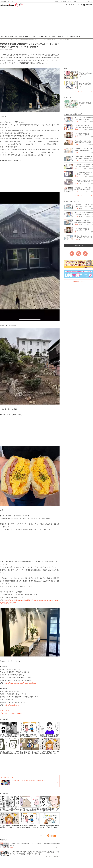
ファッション (60, 37)
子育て (57, 1)
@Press (11, 50)
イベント (48, 37)
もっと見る (79, 92)
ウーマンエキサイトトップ (74, 5)
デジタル (79, 37)
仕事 (12, 37)
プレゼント (83, 1)
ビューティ (70, 1)
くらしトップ (5, 37)
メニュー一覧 (90, 1)
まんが (75, 1)
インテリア (26, 37)
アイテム (34, 37)
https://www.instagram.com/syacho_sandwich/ (21, 683)
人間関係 (41, 37)
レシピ (65, 1)
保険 (20, 37)
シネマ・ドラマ (70, 37)
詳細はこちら (5, 711)
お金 (16, 37)
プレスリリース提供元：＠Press (11, 713)
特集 (66, 68)
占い (79, 1)
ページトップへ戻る (79, 282)
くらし (61, 1)
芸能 (53, 37)
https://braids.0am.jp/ (12, 705)
